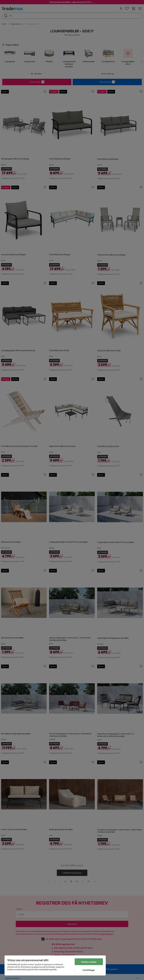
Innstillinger (89, 970)
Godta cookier (89, 962)
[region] (55, 965)
